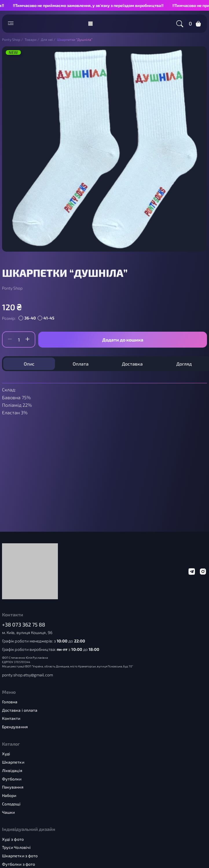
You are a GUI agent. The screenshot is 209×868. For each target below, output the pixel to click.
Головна (10, 702)
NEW (13, 52)
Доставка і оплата (20, 710)
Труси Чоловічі (16, 847)
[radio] (28, 318)
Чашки (8, 812)
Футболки (12, 779)
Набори (9, 796)
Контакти (11, 718)
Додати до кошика (123, 340)
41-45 (49, 318)
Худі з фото (13, 839)
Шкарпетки (13, 762)
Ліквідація (12, 771)
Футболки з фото (19, 864)
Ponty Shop (12, 288)
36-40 (30, 318)
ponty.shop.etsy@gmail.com (27, 675)
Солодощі (11, 804)
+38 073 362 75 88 (24, 625)
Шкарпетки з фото (20, 856)
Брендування (15, 727)
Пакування (13, 787)
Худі (6, 754)
